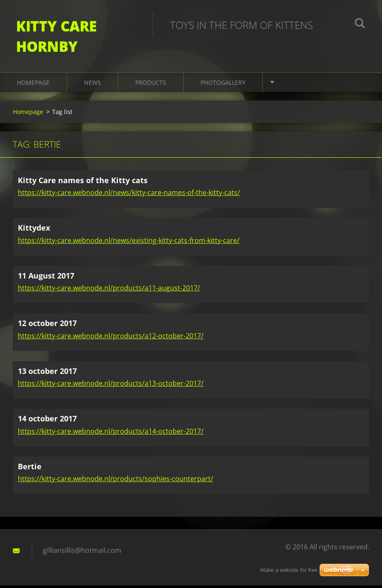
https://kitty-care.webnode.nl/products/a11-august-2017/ (109, 290)
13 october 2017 (47, 373)
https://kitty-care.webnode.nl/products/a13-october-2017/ (111, 386)
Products (151, 85)
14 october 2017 (47, 421)
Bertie (30, 468)
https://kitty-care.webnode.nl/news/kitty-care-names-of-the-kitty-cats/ (129, 195)
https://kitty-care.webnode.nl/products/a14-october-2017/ (111, 433)
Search (360, 25)
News (92, 85)
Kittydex (34, 230)
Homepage (33, 85)
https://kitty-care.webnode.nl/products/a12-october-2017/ (111, 338)
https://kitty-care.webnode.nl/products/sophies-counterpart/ (116, 481)
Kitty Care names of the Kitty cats (83, 182)
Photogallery (223, 85)
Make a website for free (289, 570)
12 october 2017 (47, 326)
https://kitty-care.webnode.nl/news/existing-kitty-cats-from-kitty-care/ (129, 242)
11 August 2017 (46, 278)
